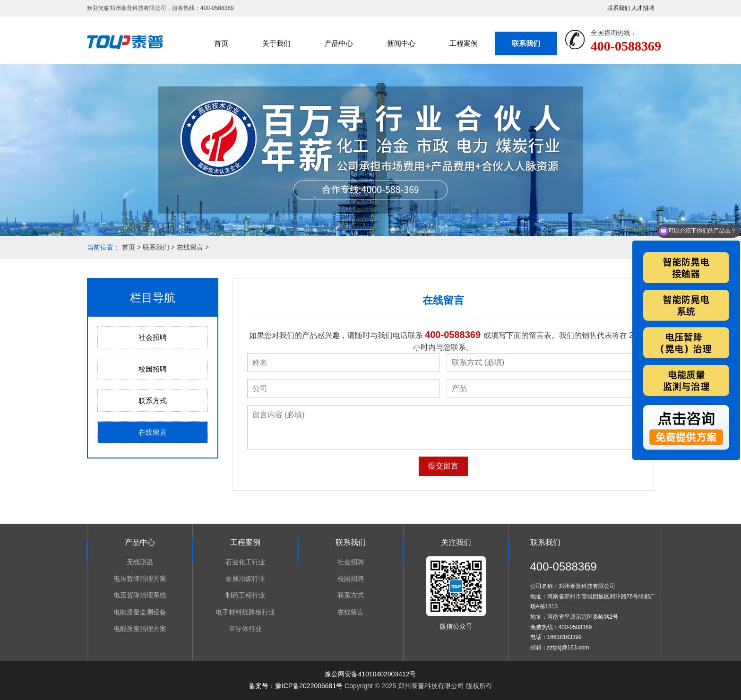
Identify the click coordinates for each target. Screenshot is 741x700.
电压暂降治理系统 (140, 595)
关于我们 (276, 43)
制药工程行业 (245, 595)
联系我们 (619, 8)
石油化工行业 (245, 562)
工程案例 (464, 43)
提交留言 (443, 466)
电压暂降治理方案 (140, 579)
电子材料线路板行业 (245, 612)
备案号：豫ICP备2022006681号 (296, 686)
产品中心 (339, 43)
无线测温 (140, 562)
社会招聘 (153, 337)
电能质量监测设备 (140, 612)
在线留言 (190, 247)
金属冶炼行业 (245, 579)
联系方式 (153, 401)
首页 (221, 43)
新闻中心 (401, 43)
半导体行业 (245, 629)
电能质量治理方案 (140, 629)
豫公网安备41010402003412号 (370, 674)
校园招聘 (153, 369)
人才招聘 (643, 8)
